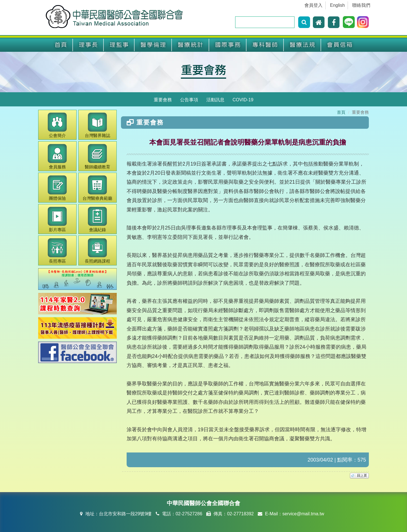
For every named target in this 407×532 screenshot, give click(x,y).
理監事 (119, 45)
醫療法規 (302, 45)
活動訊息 (215, 100)
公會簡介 (57, 125)
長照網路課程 (98, 251)
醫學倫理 (153, 45)
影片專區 (57, 219)
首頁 (61, 45)
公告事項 (189, 100)
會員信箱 (340, 45)
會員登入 (313, 5)
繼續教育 (98, 157)
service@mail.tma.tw (303, 514)
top (359, 476)
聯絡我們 (361, 5)
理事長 (88, 45)
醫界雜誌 (98, 125)
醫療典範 (97, 188)
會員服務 (57, 157)
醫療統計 (190, 45)
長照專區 (57, 251)
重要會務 (203, 69)
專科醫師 (265, 45)
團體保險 (57, 188)
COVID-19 (243, 100)
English (337, 5)
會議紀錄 (97, 219)
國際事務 (228, 45)
